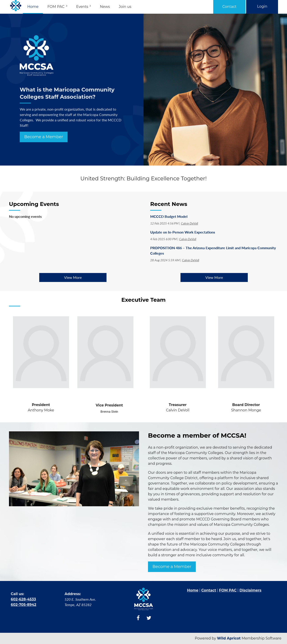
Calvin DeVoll (189, 223)
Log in (262, 7)
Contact (229, 7)
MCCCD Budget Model (169, 216)
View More (73, 277)
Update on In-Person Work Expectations (183, 232)
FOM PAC (228, 590)
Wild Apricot (229, 638)
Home (193, 590)
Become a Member (44, 137)
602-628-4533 (23, 599)
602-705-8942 (24, 605)
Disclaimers (250, 590)
